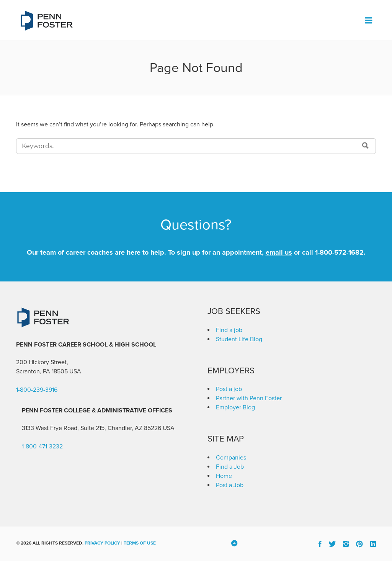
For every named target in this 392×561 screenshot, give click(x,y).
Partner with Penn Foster (249, 398)
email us (279, 252)
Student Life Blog (239, 339)
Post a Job (230, 485)
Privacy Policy (102, 543)
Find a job (229, 330)
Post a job (229, 389)
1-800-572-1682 (339, 252)
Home (224, 476)
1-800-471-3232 (42, 447)
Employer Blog (235, 407)
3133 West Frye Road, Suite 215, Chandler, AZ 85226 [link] (91, 428)
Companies (231, 458)
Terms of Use (140, 543)
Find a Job (230, 467)
